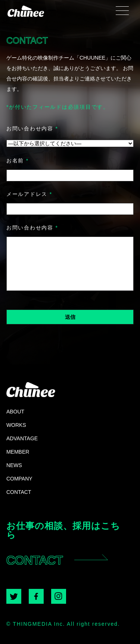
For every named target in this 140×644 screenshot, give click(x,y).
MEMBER (18, 452)
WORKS (16, 425)
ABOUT (15, 411)
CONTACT (19, 492)
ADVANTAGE (22, 438)
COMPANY (19, 478)
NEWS (14, 465)
